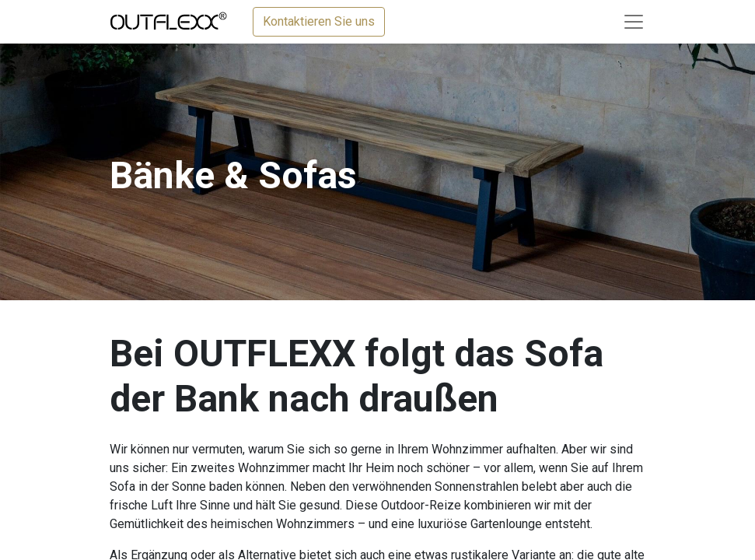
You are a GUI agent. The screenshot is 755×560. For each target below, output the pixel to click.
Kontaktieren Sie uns (319, 21)
